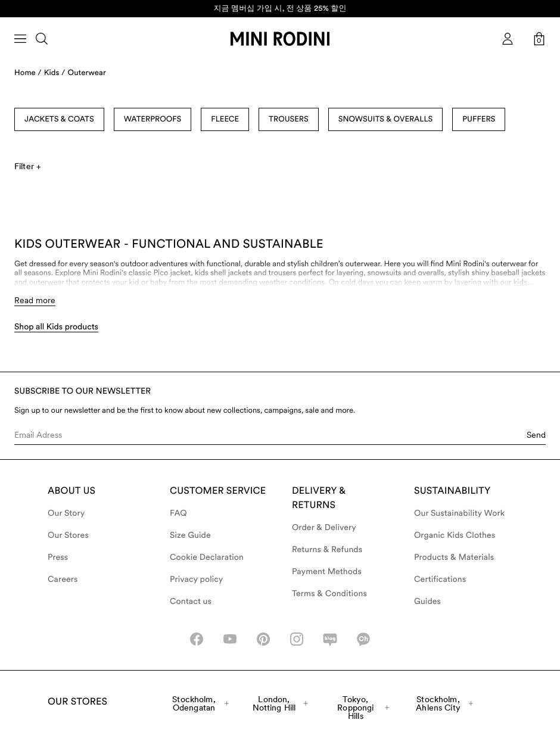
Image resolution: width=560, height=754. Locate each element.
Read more (35, 300)
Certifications (440, 579)
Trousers (289, 119)
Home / (28, 73)
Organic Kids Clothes (455, 535)
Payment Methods (327, 572)
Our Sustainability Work (459, 513)
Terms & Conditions (329, 594)
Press (58, 557)
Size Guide (190, 535)
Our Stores (68, 535)
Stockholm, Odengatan (200, 703)
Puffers (479, 119)
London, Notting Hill (281, 703)
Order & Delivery (324, 528)
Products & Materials (454, 557)
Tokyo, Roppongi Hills (363, 708)
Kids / (55, 73)
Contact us (191, 602)
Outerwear (87, 73)
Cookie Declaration (207, 557)
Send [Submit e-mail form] (536, 435)
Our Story (66, 513)
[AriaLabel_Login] (508, 39)
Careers (63, 579)
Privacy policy (197, 579)
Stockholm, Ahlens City (444, 703)
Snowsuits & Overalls (386, 119)
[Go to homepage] (280, 39)
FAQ (178, 513)
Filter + (27, 166)
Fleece (225, 119)
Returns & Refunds (327, 550)
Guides (427, 602)
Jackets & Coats (59, 119)
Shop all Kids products (56, 327)
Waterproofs (153, 119)
